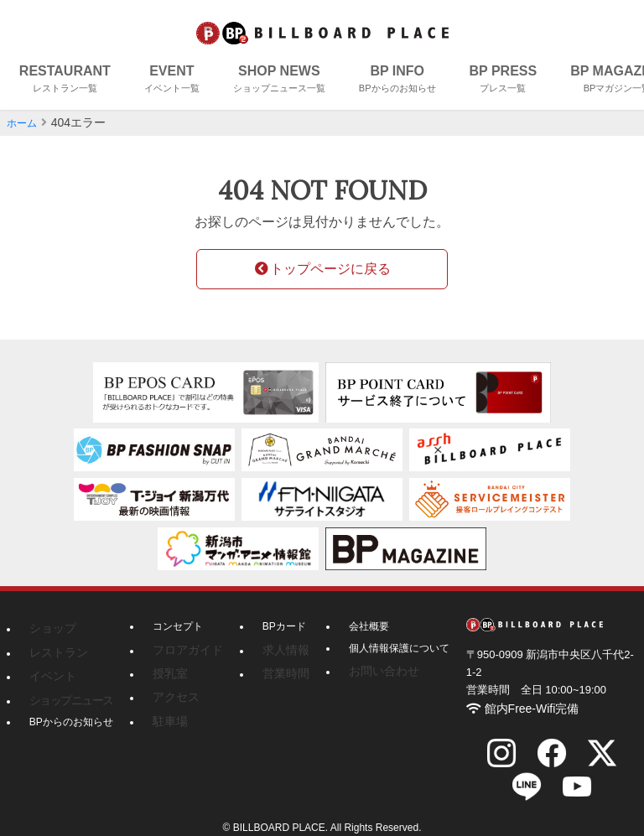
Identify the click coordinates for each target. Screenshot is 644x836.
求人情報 (273, 649)
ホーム (24, 122)
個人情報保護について (386, 649)
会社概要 (356, 627)
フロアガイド (183, 649)
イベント (49, 670)
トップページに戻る (322, 269)
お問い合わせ (366, 670)
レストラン (55, 649)
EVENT (172, 80)
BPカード (274, 627)
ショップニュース (65, 691)
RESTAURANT (65, 80)
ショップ (49, 627)
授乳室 (168, 670)
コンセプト (178, 627)
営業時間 (273, 670)
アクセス (173, 691)
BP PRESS (504, 80)
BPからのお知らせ (71, 712)
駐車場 (168, 712)
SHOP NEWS (279, 80)
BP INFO (397, 80)
